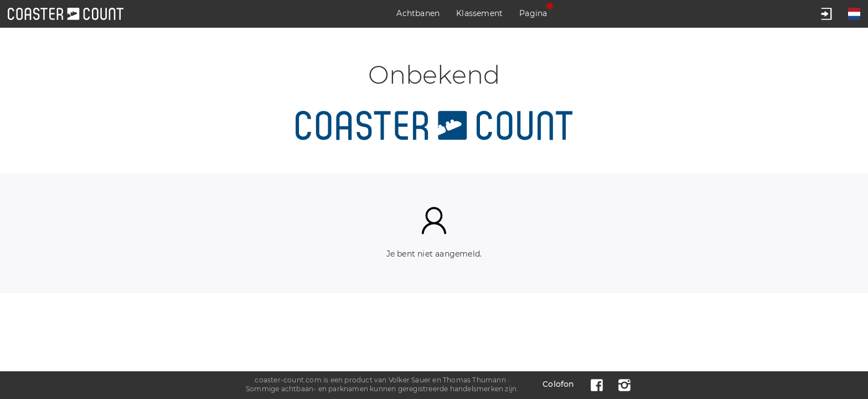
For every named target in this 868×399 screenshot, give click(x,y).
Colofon (558, 384)
